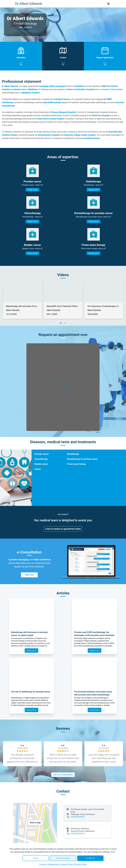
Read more (32, 190)
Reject (36, 858)
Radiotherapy (73, 454)
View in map (35, 823)
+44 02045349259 (77, 817)
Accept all (90, 858)
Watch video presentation (25, 31)
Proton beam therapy (76, 464)
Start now (29, 575)
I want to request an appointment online (63, 529)
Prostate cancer (42, 454)
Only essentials (63, 858)
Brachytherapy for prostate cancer (82, 459)
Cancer (38, 469)
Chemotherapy (41, 459)
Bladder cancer (41, 464)
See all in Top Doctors (63, 775)
